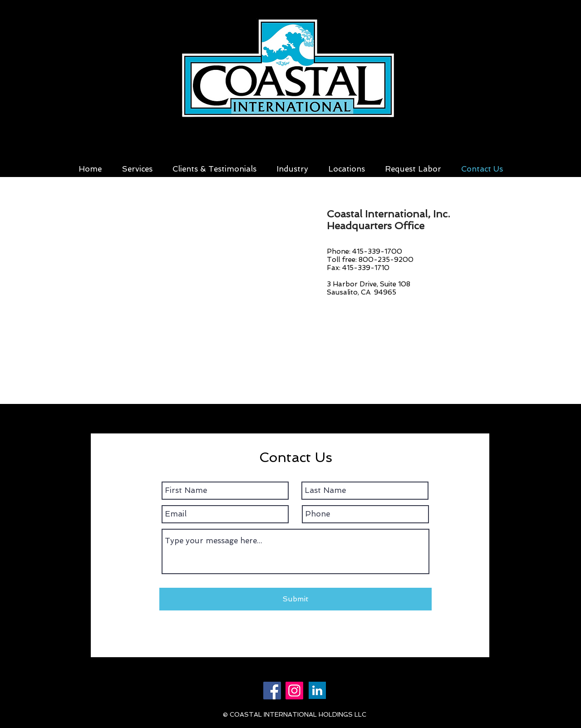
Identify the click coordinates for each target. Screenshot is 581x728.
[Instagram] (294, 691)
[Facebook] (272, 691)
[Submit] (295, 599)
